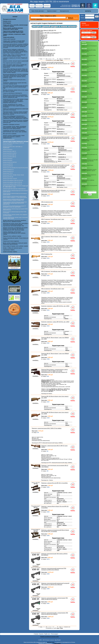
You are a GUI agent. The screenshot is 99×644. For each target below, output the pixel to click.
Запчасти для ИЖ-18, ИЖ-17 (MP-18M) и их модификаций (45, 33)
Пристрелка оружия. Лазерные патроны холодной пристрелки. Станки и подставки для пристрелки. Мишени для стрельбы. (15, 113)
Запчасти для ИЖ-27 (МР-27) (10, 151)
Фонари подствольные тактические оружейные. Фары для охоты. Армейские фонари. (15, 221)
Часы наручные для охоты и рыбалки (12, 63)
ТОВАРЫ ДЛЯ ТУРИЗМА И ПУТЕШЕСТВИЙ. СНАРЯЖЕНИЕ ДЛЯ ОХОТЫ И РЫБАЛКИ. (14, 42)
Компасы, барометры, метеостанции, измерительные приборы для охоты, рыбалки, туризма (14, 233)
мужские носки (51, 642)
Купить (73, 66)
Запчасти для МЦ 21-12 (8, 170)
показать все (67, 59)
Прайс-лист (47, 634)
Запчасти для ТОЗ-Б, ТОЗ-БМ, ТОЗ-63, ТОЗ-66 (13, 175)
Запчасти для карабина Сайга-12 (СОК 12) (13, 184)
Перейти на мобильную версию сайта (50, 637)
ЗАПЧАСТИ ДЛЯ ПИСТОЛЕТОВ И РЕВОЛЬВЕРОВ (14, 189)
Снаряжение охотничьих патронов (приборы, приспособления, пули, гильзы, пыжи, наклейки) (15, 131)
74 (58, 59)
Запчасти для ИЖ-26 (8, 150)
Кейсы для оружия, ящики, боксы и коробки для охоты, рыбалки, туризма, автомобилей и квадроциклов (15, 66)
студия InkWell (57, 643)
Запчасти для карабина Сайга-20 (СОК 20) (13, 182)
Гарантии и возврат (52, 11)
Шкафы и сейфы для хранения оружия (13, 248)
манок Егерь (39, 19)
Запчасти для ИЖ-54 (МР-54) (10, 157)
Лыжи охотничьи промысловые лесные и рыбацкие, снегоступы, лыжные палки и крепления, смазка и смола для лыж (16, 121)
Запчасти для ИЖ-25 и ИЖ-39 (10, 153)
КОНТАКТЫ (47, 6)
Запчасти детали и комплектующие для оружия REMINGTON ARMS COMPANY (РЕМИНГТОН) (14, 200)
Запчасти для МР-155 (8, 164)
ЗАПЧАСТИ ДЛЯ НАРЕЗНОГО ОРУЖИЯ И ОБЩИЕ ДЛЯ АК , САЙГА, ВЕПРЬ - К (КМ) (16, 186)
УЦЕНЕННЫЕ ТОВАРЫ (9, 250)
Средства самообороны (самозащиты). (13, 93)
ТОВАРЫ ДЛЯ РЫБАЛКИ (9, 39)
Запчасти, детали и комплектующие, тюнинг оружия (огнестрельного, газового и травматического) (14, 137)
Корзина (41, 634)
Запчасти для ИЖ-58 (8, 159)
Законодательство (64, 11)
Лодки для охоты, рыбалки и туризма (12, 236)
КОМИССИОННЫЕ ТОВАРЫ (10, 252)
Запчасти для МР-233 (8, 166)
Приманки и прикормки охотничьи (11, 124)
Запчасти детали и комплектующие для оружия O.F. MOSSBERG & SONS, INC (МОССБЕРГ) (15, 207)
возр (58, 60)
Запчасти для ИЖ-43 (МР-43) (10, 155)
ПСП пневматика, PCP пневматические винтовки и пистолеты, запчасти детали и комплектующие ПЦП (15, 87)
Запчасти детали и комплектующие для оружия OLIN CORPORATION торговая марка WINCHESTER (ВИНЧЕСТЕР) (15, 203)
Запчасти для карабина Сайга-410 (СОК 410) (13, 180)
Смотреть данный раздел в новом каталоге (54, 26)
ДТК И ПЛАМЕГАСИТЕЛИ (9, 140)
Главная (32, 6)
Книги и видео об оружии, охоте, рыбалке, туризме (15, 246)
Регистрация (39, 6)
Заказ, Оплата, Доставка (38, 11)
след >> (61, 59)
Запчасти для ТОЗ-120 (8, 177)
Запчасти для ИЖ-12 (8, 145)
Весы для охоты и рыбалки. (10, 134)
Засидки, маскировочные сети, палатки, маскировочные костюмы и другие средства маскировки (14, 106)
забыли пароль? (89, 20)
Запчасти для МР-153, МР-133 (10, 162)
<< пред (40, 59)
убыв (61, 60)
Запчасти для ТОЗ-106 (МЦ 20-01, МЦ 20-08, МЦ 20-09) (15, 168)
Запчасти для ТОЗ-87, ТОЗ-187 (10, 179)
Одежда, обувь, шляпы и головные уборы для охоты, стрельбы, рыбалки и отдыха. (14, 55)
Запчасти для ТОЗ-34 (8, 173)
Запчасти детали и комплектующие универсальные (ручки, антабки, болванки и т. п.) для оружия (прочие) (15, 197)
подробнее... (36, 68)
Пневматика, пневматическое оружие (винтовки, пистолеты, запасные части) (15, 83)
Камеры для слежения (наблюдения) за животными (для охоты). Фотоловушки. (16, 109)
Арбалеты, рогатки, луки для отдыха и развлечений (16, 61)
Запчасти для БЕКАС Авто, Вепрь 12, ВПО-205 (13, 143)
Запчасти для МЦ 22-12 (8, 171)
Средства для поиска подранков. (11, 241)
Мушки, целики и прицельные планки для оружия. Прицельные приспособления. (15, 244)
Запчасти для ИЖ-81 (8, 160)
